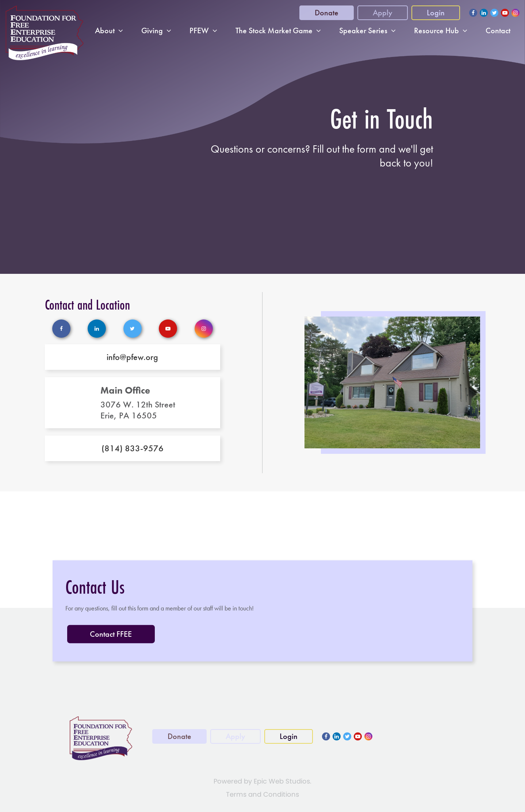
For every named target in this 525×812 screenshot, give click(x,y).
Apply (383, 13)
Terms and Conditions (262, 794)
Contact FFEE (111, 634)
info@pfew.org (132, 357)
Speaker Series (363, 31)
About (105, 31)
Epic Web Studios (282, 781)
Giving (152, 31)
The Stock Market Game (274, 31)
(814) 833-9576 (133, 448)
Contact (498, 31)
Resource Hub (436, 31)
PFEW (199, 31)
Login (436, 13)
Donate (327, 13)
